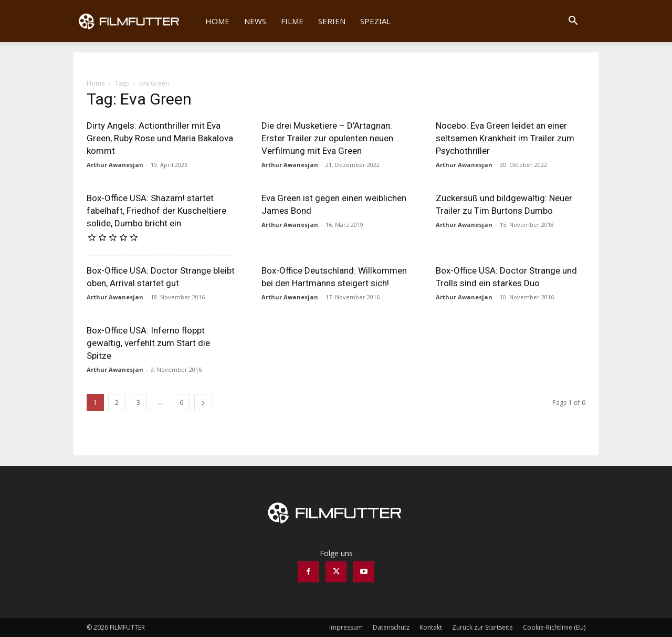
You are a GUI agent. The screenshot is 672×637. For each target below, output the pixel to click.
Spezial (375, 21)
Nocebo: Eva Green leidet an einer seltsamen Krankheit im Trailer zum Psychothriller (505, 138)
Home (217, 21)
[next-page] (203, 403)
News (255, 21)
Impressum (346, 627)
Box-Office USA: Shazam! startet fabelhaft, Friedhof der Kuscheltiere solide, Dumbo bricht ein (156, 211)
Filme (292, 21)
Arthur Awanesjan (115, 165)
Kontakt (431, 627)
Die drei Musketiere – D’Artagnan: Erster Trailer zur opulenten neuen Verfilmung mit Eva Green (327, 138)
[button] (573, 22)
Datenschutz (391, 627)
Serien (332, 21)
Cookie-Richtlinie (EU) (554, 627)
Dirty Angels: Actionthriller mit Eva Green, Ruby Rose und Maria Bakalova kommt (160, 138)
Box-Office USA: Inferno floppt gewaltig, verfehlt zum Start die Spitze (148, 343)
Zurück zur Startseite (482, 627)
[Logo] (136, 21)
